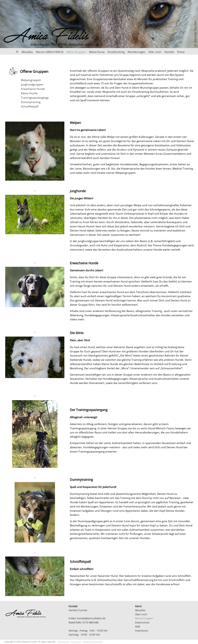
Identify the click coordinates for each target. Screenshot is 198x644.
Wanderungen (136, 52)
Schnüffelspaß (30, 106)
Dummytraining (31, 102)
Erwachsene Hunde (33, 89)
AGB (137, 626)
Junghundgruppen (32, 84)
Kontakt (169, 52)
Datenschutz (142, 622)
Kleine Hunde (29, 93)
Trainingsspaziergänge (35, 98)
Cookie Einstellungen (93, 642)
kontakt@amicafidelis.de (91, 618)
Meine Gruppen (76, 52)
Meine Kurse (97, 52)
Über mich (155, 52)
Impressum (142, 630)
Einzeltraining (116, 52)
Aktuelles (27, 52)
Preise (181, 52)
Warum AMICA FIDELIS (50, 52)
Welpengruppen (31, 80)
